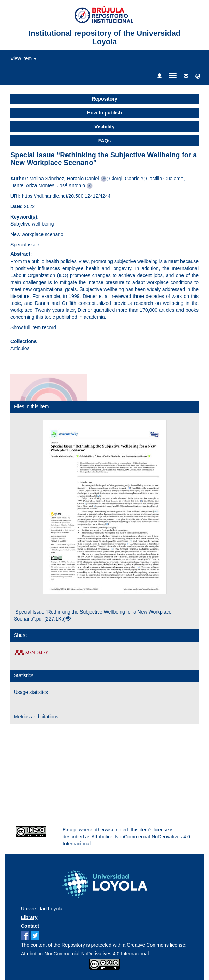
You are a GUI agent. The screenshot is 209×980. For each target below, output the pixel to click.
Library (29, 917)
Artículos (20, 348)
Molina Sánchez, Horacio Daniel (64, 179)
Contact (30, 926)
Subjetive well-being (32, 224)
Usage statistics (31, 692)
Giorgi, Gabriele (126, 179)
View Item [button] (24, 58)
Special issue (25, 245)
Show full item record (33, 327)
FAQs (105, 141)
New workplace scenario (37, 234)
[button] (198, 77)
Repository (104, 99)
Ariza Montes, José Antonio (55, 185)
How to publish (104, 113)
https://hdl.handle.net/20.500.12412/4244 (66, 196)
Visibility (104, 127)
